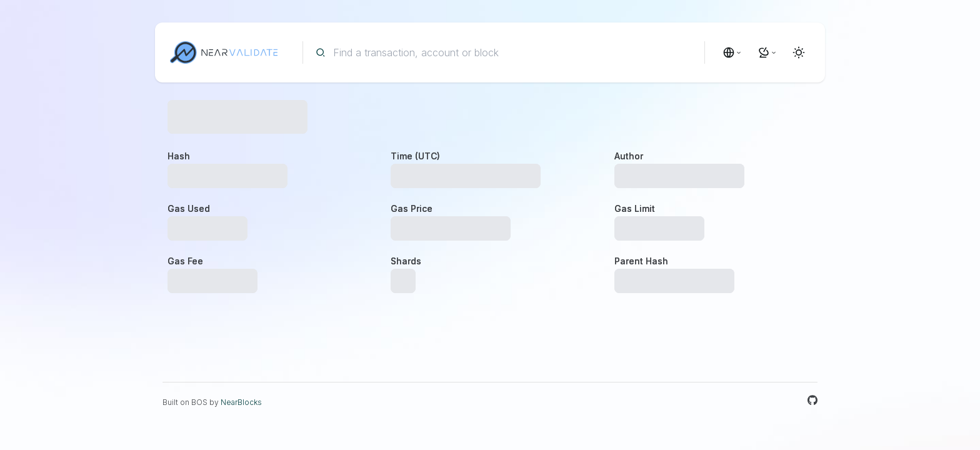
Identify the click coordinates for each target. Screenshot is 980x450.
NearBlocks (241, 402)
